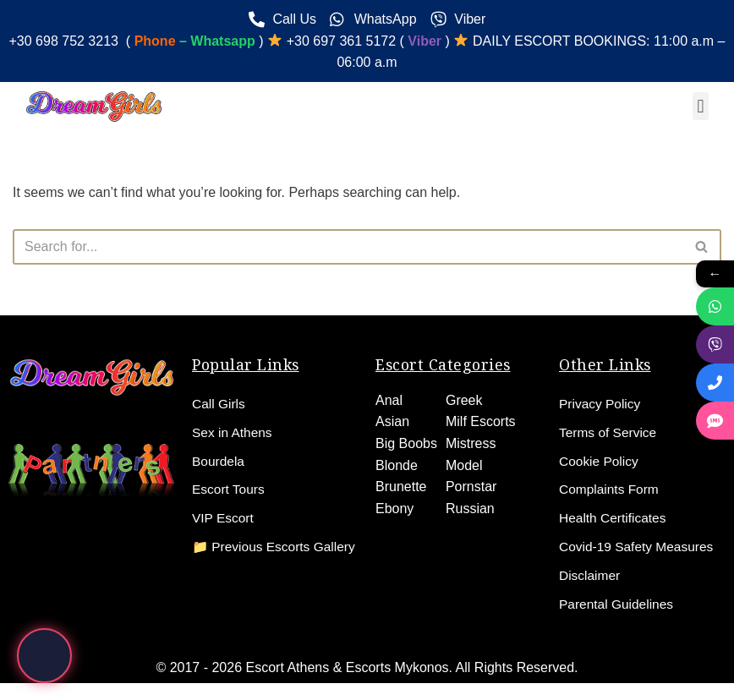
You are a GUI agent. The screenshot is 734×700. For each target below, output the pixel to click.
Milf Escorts (481, 421)
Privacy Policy (601, 403)
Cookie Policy (600, 460)
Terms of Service (609, 432)
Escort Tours (230, 489)
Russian (470, 508)
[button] (701, 106)
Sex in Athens (233, 432)
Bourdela (219, 460)
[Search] (348, 247)
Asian (392, 421)
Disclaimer (591, 575)
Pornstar (471, 487)
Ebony (394, 508)
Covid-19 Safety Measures (639, 547)
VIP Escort (224, 518)
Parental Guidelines (618, 604)
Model (464, 465)
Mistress (471, 443)
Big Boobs (406, 443)
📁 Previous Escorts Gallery (253, 555)
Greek (464, 399)
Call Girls (219, 403)
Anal (389, 399)
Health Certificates (614, 518)
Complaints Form (611, 489)
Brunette (401, 487)
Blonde (397, 465)
